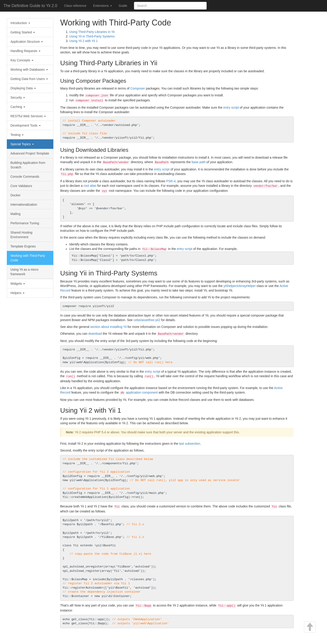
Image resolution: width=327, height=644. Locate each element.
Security (18, 97)
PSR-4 (171, 181)
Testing (17, 135)
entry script (231, 107)
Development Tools (26, 125)
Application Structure (27, 42)
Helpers (17, 293)
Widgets (18, 284)
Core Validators (21, 186)
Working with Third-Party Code (28, 258)
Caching (18, 107)
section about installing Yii (108, 327)
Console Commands (25, 177)
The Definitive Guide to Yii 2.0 (30, 6)
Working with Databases (29, 70)
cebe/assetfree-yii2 (147, 320)
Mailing (15, 214)
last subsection (190, 444)
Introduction (20, 23)
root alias (90, 186)
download (95, 334)
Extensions (102, 6)
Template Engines (23, 246)
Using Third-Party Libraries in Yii (92, 32)
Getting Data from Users (29, 79)
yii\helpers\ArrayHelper (240, 286)
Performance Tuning (25, 223)
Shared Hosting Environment (21, 235)
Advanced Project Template (30, 153)
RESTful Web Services (28, 116)
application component (142, 392)
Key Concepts (22, 60)
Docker (15, 195)
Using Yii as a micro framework (24, 272)
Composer (138, 88)
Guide (123, 6)
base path (199, 162)
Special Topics (22, 144)
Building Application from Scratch (28, 165)
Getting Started (23, 32)
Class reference (75, 6)
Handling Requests (25, 51)
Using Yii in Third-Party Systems (92, 36)
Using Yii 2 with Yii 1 (83, 41)
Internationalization (24, 205)
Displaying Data (23, 88)
